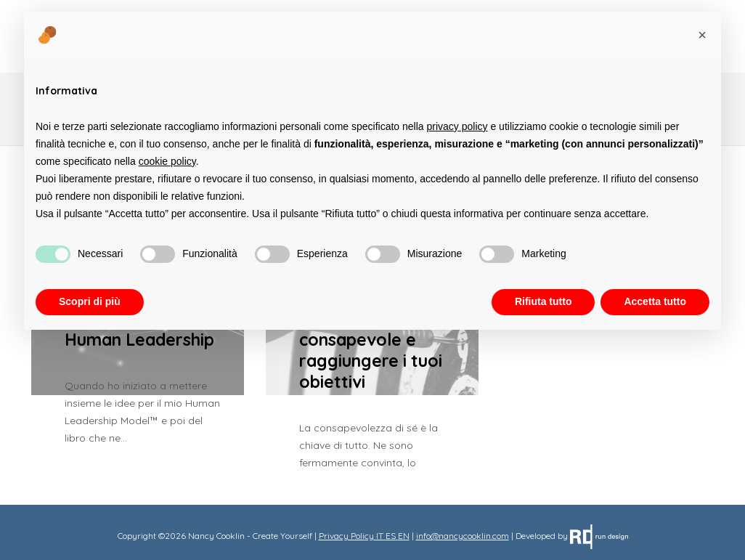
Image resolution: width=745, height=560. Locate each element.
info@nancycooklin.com (463, 536)
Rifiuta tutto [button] (544, 301)
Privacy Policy (346, 536)
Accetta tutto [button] (655, 301)
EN (404, 536)
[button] (702, 35)
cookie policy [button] (167, 161)
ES (391, 536)
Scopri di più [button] (90, 301)
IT (380, 536)
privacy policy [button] (457, 126)
